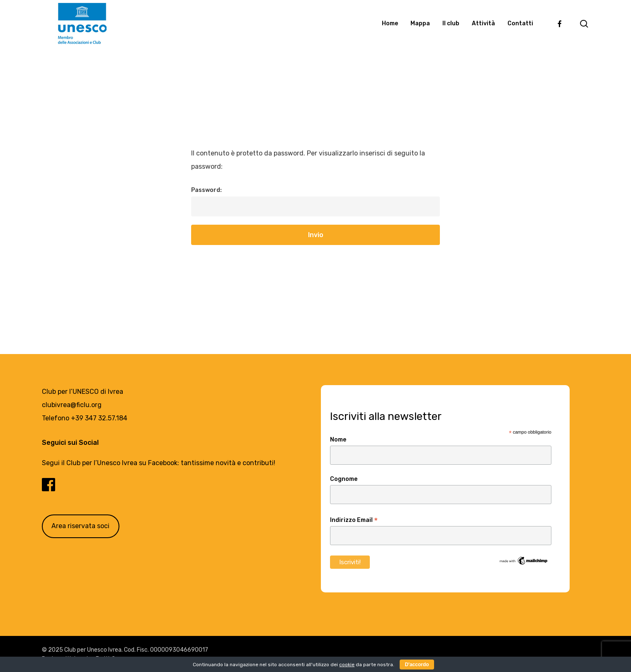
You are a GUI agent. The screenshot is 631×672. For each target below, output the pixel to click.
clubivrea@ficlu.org (72, 405)
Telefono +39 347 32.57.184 (85, 418)
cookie (347, 665)
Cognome (344, 479)
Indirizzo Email (354, 520)
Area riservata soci (80, 526)
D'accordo (417, 665)
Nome (338, 440)
